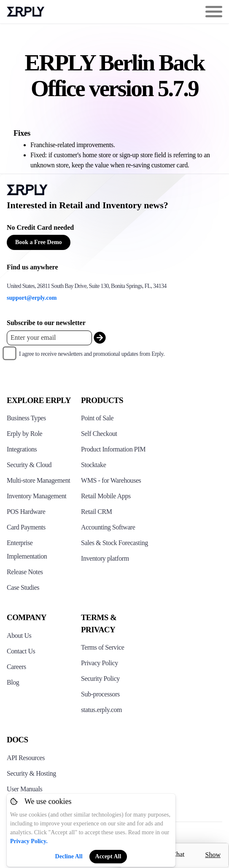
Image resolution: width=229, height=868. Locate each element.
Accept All (108, 856)
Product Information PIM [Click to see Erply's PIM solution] (113, 449)
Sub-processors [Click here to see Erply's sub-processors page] (100, 694)
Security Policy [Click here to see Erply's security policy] (100, 679)
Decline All (69, 856)
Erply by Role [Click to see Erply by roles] (24, 434)
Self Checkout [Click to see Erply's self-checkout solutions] (99, 434)
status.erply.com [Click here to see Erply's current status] (101, 710)
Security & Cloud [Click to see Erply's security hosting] (29, 465)
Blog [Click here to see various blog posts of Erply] (13, 682)
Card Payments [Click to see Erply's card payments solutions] (26, 527)
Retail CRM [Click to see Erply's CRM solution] (97, 512)
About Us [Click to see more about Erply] (19, 636)
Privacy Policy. (29, 841)
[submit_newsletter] (100, 338)
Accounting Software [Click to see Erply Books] (108, 527)
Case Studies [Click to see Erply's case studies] (23, 587)
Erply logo (26, 12)
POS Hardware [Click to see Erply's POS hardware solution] (26, 512)
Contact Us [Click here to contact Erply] (21, 651)
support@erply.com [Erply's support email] (32, 298)
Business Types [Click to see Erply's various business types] (26, 418)
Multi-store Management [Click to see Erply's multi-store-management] (38, 480)
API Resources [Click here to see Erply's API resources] (26, 758)
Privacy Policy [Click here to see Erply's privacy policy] (100, 663)
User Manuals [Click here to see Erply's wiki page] (24, 789)
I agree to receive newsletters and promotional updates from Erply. (92, 354)
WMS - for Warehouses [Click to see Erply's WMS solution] (111, 480)
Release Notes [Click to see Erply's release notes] (25, 572)
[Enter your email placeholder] (49, 338)
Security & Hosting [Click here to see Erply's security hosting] (31, 773)
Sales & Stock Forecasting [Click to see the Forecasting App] (114, 543)
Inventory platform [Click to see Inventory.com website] (105, 558)
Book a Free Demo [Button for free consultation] (39, 242)
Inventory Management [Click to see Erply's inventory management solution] (36, 496)
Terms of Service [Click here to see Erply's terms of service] (102, 647)
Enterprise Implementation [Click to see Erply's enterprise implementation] (27, 550)
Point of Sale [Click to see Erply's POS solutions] (97, 418)
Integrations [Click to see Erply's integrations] (22, 449)
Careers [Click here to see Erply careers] (16, 667)
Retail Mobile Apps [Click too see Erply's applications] (106, 496)
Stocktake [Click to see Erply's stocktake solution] (93, 465)
